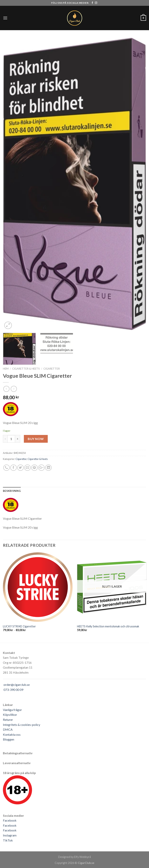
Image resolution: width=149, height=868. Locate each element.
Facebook (10, 820)
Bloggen (9, 739)
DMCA (8, 729)
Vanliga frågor (12, 710)
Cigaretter (52, 369)
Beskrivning (12, 491)
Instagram (10, 835)
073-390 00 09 (13, 690)
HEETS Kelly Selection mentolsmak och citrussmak (108, 626)
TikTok (8, 840)
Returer (8, 720)
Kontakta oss (12, 734)
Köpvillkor (10, 715)
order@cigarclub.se (17, 685)
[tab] (12, 491)
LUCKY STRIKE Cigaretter (19, 626)
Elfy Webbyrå (82, 857)
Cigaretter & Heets (26, 369)
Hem (6, 369)
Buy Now (36, 439)
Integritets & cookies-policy (22, 725)
